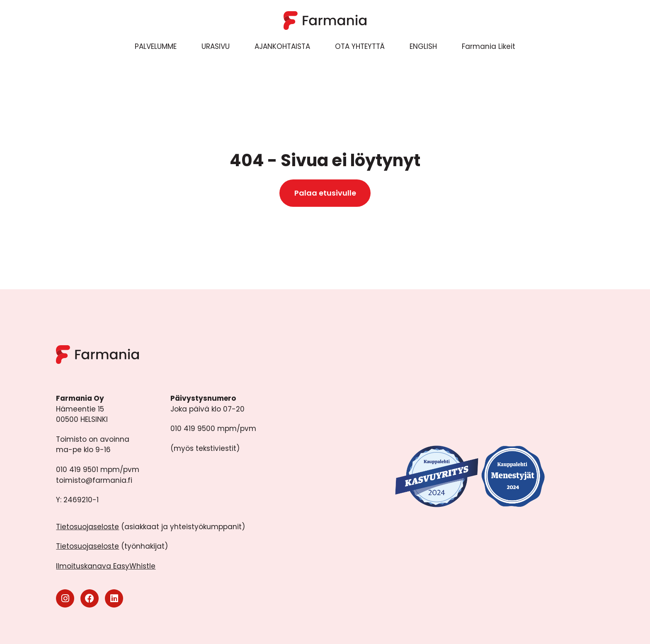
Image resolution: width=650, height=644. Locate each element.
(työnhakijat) (112, 546)
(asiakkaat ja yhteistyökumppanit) (150, 527)
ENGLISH (423, 46)
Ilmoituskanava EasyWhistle (106, 566)
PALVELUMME (156, 46)
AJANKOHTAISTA (282, 46)
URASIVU (216, 46)
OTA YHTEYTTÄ (360, 46)
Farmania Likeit (489, 46)
